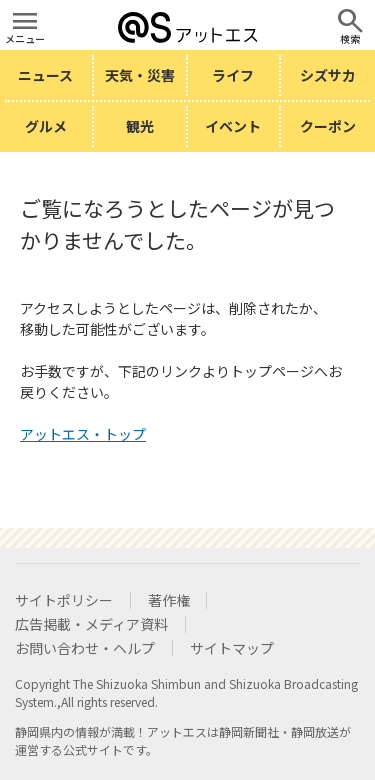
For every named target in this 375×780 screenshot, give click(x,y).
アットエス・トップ (83, 434)
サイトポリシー (64, 600)
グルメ (46, 126)
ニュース (45, 75)
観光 (140, 126)
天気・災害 (140, 75)
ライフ (233, 75)
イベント (233, 126)
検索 (350, 38)
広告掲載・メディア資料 (91, 624)
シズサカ (328, 75)
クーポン (328, 126)
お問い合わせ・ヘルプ (85, 648)
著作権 (169, 600)
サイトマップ (232, 648)
